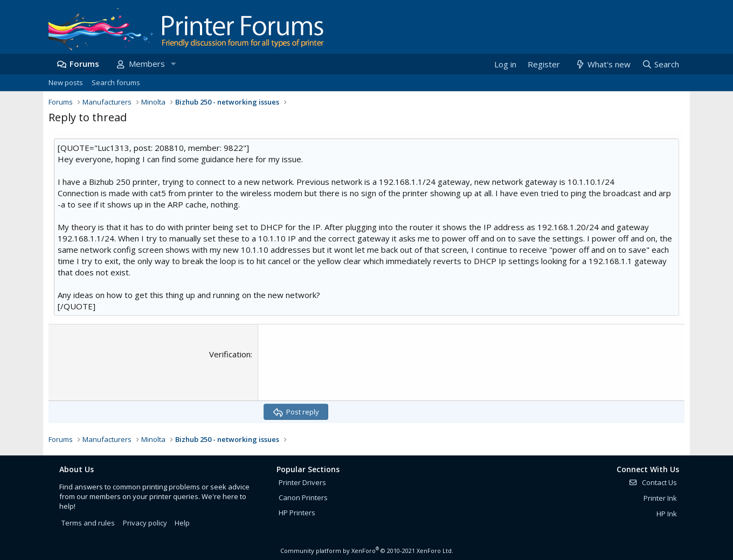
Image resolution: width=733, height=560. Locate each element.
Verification (230, 354)
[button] (173, 64)
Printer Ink (660, 498)
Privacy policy (145, 523)
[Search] (660, 64)
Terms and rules (88, 523)
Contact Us (653, 482)
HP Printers (297, 513)
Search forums (116, 82)
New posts (66, 82)
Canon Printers (303, 497)
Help (182, 523)
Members (147, 64)
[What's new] (602, 64)
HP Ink (667, 514)
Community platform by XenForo (367, 551)
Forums (84, 64)
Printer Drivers (302, 482)
